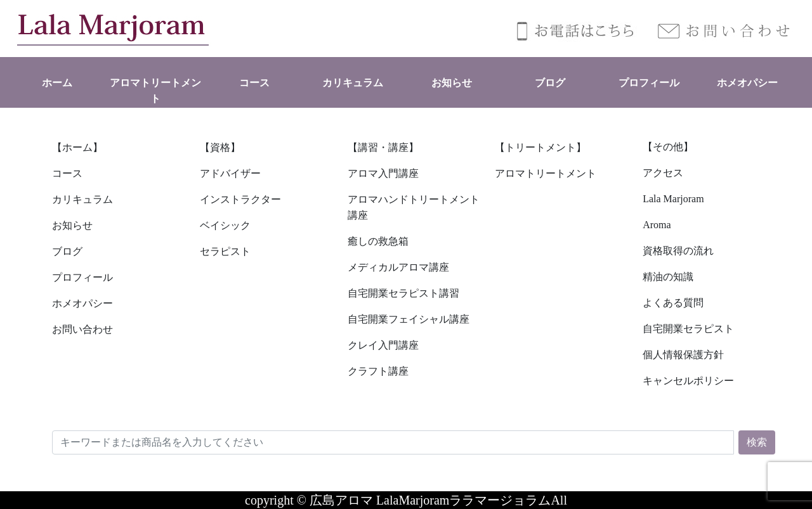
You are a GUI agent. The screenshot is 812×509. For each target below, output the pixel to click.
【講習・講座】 (383, 147)
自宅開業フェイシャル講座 (409, 319)
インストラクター (240, 199)
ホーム (57, 83)
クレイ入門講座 (383, 345)
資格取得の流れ (678, 251)
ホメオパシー (747, 83)
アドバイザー (230, 173)
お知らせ (452, 83)
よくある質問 (673, 303)
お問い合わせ (82, 329)
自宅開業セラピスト (688, 329)
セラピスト (225, 251)
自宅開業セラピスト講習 (403, 293)
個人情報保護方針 (683, 355)
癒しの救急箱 (378, 241)
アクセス (663, 173)
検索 (757, 442)
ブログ (550, 83)
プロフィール (649, 83)
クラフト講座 (378, 371)
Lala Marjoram (673, 199)
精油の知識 (668, 277)
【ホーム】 (77, 147)
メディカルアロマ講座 (398, 267)
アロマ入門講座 (383, 173)
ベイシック (225, 225)
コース (254, 83)
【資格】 (220, 147)
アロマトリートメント (546, 173)
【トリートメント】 (540, 147)
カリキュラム (353, 83)
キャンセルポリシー (688, 381)
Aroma (657, 225)
